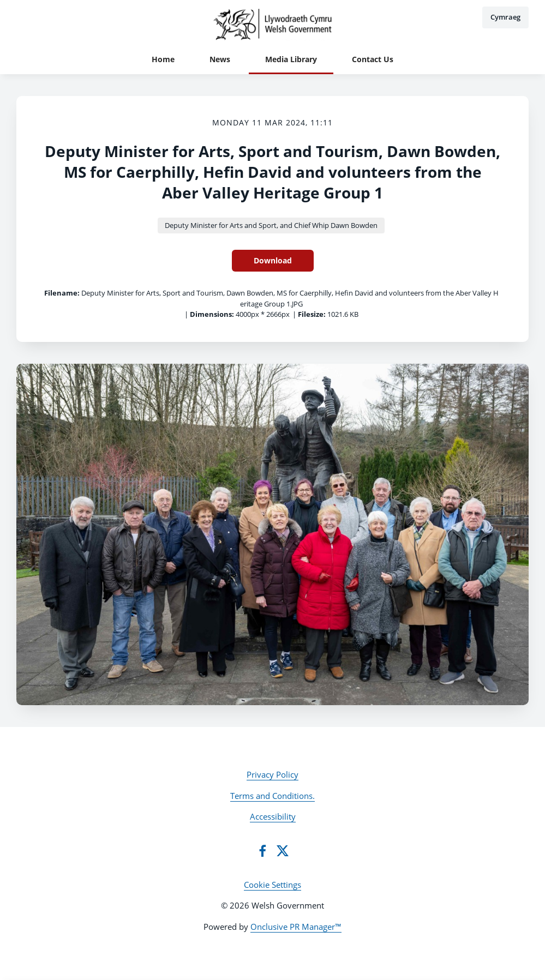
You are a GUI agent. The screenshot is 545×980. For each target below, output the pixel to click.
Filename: (62, 293)
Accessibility (273, 816)
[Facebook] (262, 851)
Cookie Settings (272, 885)
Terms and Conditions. (272, 796)
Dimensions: (212, 314)
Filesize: (312, 314)
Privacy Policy (272, 774)
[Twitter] (283, 851)
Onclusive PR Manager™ (296, 927)
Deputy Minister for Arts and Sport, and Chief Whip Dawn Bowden (271, 225)
